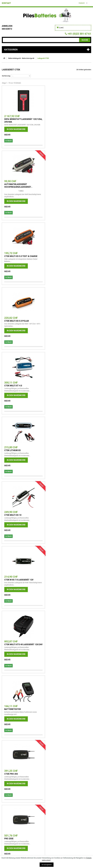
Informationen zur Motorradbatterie (20, 772)
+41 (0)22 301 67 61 (10, 834)
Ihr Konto (7, 29)
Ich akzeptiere (47, 865)
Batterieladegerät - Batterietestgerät (21, 58)
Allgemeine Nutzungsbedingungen (18, 766)
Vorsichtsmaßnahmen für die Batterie (21, 769)
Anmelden (7, 26)
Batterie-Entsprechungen (14, 775)
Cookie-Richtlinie (10, 779)
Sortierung (6, 76)
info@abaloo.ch (8, 838)
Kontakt (6, 3)
